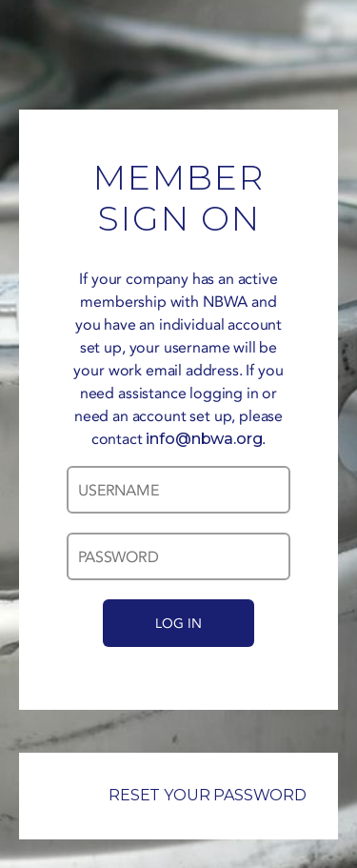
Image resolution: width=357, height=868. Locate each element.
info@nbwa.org (204, 439)
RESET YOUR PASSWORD (178, 795)
